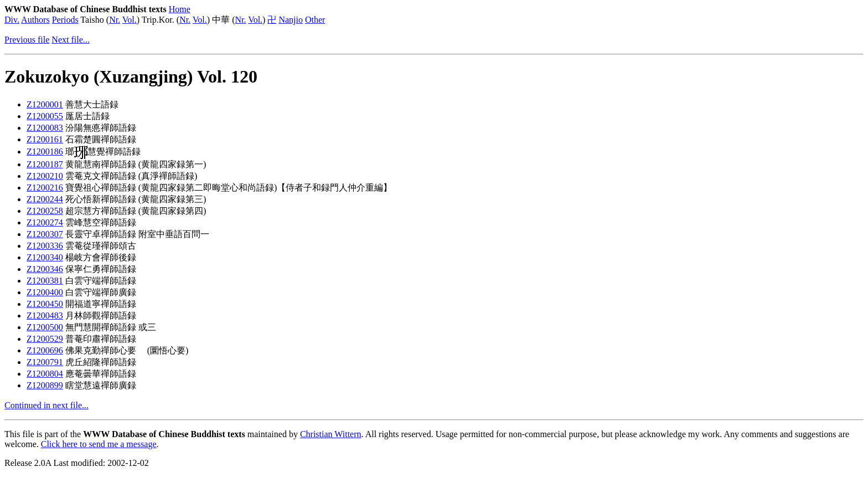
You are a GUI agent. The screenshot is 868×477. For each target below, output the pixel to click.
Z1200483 (45, 316)
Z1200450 (45, 304)
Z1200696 (45, 350)
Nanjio (291, 20)
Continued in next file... (46, 405)
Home (180, 9)
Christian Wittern (331, 434)
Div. (12, 20)
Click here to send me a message (99, 444)
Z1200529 (45, 339)
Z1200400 (45, 292)
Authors (35, 20)
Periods (65, 20)
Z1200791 (45, 362)
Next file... (70, 40)
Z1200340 (45, 257)
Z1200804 (45, 374)
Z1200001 (45, 104)
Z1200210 (45, 176)
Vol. (130, 20)
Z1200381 (45, 281)
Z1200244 (45, 199)
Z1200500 (45, 327)
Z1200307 (45, 234)
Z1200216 (45, 188)
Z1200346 (45, 269)
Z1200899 (45, 385)
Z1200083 (45, 128)
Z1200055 (45, 116)
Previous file (27, 40)
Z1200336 (45, 246)
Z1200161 (45, 139)
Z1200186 (45, 152)
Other (315, 20)
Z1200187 (45, 164)
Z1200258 (45, 211)
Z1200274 (45, 222)
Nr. (115, 20)
